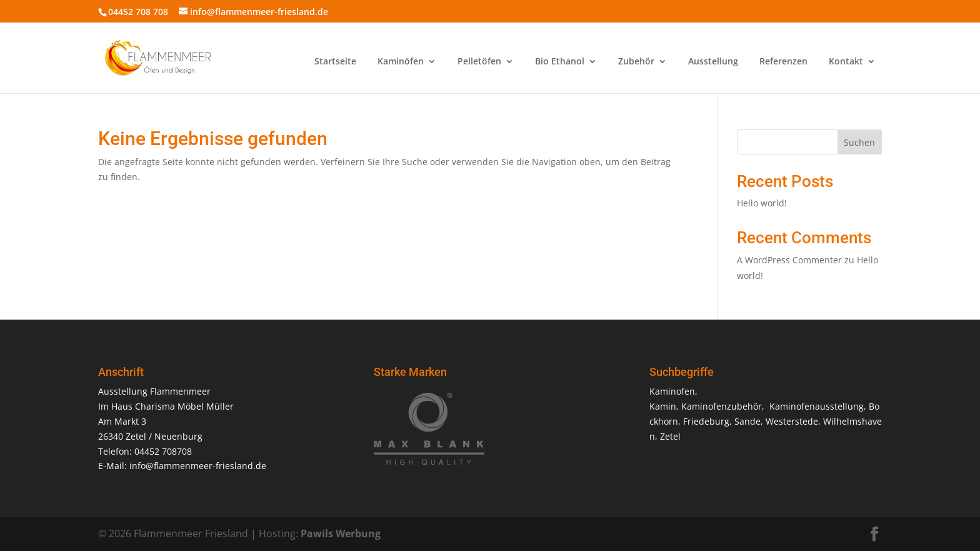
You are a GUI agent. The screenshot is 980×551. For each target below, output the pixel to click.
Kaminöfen (401, 62)
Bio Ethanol (560, 62)
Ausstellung (713, 62)
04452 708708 (163, 451)
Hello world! (762, 203)
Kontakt (846, 62)
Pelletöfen (479, 62)
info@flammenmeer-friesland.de (198, 466)
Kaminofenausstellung (817, 406)
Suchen (859, 142)
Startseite (335, 62)
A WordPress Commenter (789, 260)
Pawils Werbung (341, 533)
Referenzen (783, 62)
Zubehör (636, 62)
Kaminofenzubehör (722, 406)
